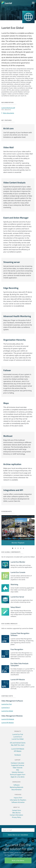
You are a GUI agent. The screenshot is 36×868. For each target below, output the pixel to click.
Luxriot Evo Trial (7, 704)
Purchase (18, 795)
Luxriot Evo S (6, 708)
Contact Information (16, 815)
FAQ (18, 770)
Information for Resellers (18, 800)
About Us (16, 807)
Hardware (18, 755)
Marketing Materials (17, 787)
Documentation (17, 790)
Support (18, 760)
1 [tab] (13, 548)
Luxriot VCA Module (8, 719)
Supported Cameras (18, 765)
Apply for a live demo (18, 777)
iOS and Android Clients (18, 743)
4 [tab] (21, 548)
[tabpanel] (18, 530)
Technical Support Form (18, 774)
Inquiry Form (18, 798)
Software (17, 785)
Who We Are (16, 813)
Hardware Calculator (18, 763)
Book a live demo (18, 860)
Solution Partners (18, 772)
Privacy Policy (17, 817)
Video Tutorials (18, 768)
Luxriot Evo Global (7, 711)
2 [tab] (15, 548)
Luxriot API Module (8, 723)
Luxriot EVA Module (18, 749)
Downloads (16, 782)
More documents (9, 113)
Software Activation (18, 802)
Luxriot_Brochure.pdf (8, 108)
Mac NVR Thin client (18, 745)
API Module (18, 751)
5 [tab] (23, 548)
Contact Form (17, 810)
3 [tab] (18, 548)
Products (18, 731)
